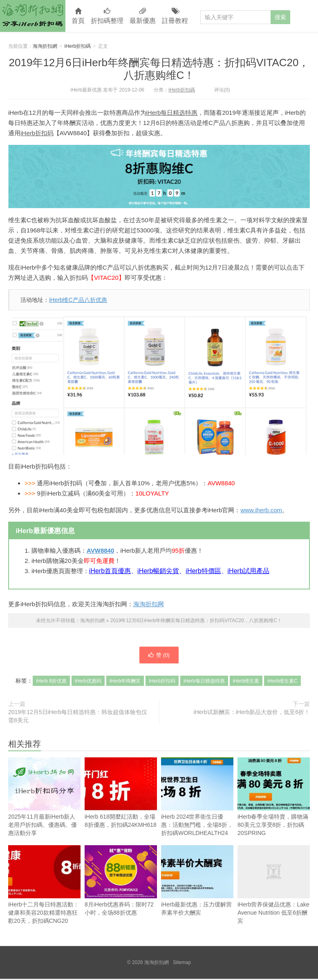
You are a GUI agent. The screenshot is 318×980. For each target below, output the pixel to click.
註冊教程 (175, 16)
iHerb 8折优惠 (51, 682)
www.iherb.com (261, 510)
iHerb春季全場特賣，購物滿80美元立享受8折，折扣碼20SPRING (274, 798)
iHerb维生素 (246, 682)
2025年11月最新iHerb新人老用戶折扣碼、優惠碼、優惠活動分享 (44, 810)
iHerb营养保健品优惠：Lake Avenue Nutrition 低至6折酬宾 (274, 886)
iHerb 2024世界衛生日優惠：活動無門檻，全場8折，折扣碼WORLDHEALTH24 (197, 798)
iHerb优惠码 (88, 682)
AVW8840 (100, 550)
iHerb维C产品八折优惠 (78, 300)
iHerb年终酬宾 (125, 682)
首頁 (78, 16)
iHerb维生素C (282, 682)
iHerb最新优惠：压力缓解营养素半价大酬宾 (197, 882)
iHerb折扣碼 (78, 46)
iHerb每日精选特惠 (172, 113)
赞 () (159, 656)
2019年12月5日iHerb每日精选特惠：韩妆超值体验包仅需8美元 (78, 717)
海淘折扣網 (33, 16)
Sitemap (182, 964)
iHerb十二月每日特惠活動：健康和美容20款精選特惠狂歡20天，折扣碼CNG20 (44, 886)
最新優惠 (143, 16)
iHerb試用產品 (249, 571)
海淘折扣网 (149, 604)
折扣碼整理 (107, 16)
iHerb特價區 (203, 571)
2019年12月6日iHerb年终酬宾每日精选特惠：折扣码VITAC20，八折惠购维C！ (159, 69)
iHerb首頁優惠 (110, 571)
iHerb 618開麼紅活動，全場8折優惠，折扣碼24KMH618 (121, 794)
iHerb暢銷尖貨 (158, 571)
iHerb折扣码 (37, 133)
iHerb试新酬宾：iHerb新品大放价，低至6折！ (252, 713)
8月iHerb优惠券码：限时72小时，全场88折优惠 (121, 882)
